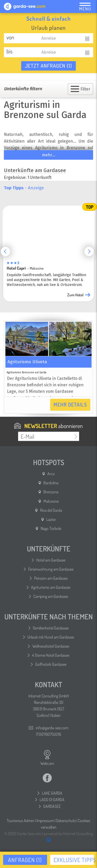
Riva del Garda (51, 510)
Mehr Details (70, 404)
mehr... (49, 155)
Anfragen (25, 860)
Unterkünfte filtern (23, 89)
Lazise (51, 519)
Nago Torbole (51, 528)
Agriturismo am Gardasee (51, 587)
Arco (51, 474)
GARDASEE (52, 806)
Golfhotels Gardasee (51, 664)
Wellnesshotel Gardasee (51, 646)
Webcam (47, 758)
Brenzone (51, 492)
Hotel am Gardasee (51, 560)
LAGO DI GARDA (52, 800)
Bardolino (51, 483)
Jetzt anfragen (48, 66)
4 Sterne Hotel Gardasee (51, 655)
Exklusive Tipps (74, 860)
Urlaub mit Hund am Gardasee (51, 637)
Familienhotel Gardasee (51, 628)
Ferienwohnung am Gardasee (51, 569)
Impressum (45, 821)
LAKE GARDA (52, 793)
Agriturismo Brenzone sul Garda (27, 373)
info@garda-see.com (52, 728)
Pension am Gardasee (51, 578)
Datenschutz (66, 821)
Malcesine (51, 501)
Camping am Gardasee (51, 596)
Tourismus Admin (20, 821)
